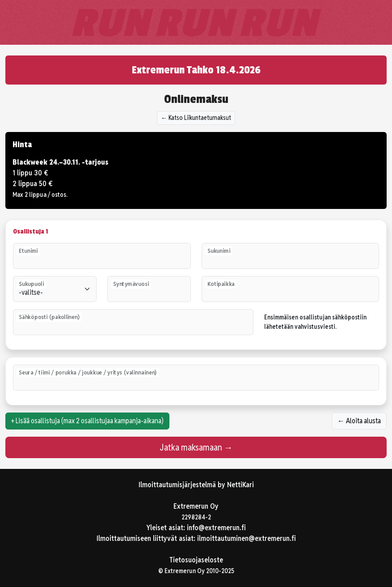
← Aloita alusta (359, 421)
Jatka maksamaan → (196, 447)
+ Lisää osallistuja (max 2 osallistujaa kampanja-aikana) (87, 421)
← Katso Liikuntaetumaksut (196, 118)
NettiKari (240, 485)
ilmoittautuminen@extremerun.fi (247, 538)
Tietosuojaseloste (196, 560)
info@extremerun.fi (216, 528)
